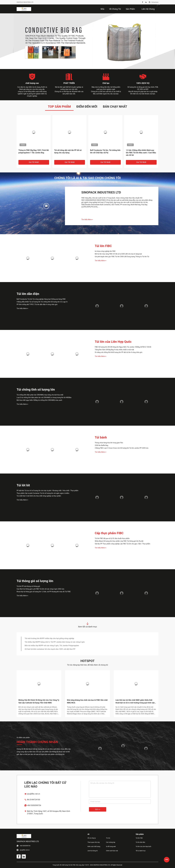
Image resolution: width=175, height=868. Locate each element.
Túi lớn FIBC (103, 246)
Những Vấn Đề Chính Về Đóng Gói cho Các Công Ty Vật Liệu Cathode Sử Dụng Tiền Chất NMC (39, 701)
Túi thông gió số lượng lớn (35, 581)
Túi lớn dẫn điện (28, 294)
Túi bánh (101, 437)
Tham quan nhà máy (94, 842)
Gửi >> (98, 809)
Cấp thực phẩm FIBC (109, 533)
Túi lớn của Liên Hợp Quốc (113, 342)
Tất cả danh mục (141, 851)
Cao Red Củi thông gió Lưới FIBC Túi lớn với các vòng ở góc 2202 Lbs (40, 589)
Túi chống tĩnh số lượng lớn (36, 390)
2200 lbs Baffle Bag (101, 445)
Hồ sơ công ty (92, 838)
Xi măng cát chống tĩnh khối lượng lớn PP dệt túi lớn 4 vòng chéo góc (119, 352)
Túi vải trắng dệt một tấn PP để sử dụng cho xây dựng (68, 151)
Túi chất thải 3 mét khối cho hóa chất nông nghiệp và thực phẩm (39, 496)
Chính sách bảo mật (112, 851)
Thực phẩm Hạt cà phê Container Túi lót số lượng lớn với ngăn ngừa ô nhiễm (43, 493)
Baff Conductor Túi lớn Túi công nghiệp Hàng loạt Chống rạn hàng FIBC (41, 299)
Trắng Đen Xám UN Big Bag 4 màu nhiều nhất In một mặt (114, 350)
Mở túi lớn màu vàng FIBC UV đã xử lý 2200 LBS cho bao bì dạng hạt (118, 254)
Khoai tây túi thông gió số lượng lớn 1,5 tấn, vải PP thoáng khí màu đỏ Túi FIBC (44, 592)
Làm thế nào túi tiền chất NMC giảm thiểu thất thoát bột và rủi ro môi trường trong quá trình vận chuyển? (135, 702)
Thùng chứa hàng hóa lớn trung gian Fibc (109, 443)
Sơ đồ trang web (111, 847)
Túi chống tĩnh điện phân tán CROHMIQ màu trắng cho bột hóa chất (40, 395)
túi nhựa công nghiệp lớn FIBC (105, 251)
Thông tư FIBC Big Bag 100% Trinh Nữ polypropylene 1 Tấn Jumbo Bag (34, 151)
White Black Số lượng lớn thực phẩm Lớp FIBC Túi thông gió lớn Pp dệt (119, 541)
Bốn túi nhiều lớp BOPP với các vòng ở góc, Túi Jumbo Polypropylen (52, 646)
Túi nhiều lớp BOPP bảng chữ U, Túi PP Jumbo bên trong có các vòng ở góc (55, 642)
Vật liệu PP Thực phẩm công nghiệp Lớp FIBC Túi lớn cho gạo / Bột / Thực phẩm (122, 544)
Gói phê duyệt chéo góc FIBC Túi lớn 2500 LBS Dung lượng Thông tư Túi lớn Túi (122, 257)
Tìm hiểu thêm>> (87, 220)
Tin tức (108, 838)
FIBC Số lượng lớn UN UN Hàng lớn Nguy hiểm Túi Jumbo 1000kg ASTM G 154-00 (123, 347)
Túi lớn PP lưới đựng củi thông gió (28, 586)
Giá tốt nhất (34, 162)
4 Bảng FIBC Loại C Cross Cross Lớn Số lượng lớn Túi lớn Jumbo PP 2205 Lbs (122, 448)
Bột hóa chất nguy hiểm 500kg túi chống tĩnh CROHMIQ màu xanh (39, 400)
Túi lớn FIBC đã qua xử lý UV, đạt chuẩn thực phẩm (112, 538)
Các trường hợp (111, 842)
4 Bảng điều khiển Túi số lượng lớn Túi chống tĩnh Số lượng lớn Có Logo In (42, 302)
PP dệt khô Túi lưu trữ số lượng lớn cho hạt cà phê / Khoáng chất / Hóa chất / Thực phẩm (47, 491)
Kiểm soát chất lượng (94, 847)
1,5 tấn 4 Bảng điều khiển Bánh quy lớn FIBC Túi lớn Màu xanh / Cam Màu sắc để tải (141, 153)
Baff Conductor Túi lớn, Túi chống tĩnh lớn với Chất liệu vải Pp (105, 151)
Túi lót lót (23, 485)
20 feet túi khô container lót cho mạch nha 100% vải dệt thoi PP (50, 649)
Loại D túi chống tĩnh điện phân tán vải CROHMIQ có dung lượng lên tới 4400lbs (44, 397)
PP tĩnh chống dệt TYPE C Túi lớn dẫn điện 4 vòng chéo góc (37, 304)
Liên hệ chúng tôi (93, 851)
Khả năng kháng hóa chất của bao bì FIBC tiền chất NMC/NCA (87, 701)
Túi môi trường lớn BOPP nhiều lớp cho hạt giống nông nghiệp (49, 638)
